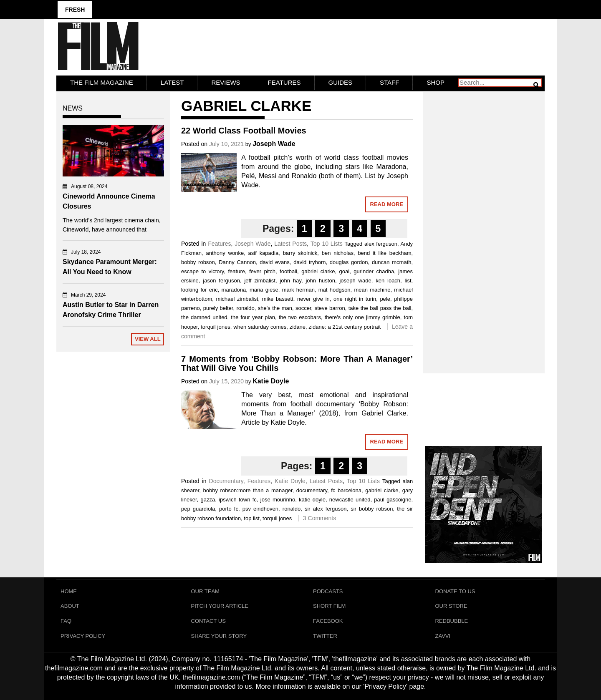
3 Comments (319, 518)
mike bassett (278, 299)
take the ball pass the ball (380, 308)
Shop (436, 82)
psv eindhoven (260, 509)
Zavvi (443, 636)
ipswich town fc (238, 500)
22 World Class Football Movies (244, 131)
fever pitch (262, 271)
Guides (341, 82)
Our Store (451, 606)
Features (284, 82)
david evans (275, 262)
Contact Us (208, 621)
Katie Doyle (271, 381)
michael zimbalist (237, 299)
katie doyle (312, 500)
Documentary (226, 481)
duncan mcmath (392, 262)
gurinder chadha (374, 271)
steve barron (330, 308)
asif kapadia (264, 253)
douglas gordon (349, 262)
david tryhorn (309, 262)
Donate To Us (455, 591)
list (408, 281)
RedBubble (452, 621)
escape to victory (202, 271)
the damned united (204, 317)
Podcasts (328, 591)
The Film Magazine (102, 82)
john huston (320, 281)
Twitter (325, 636)
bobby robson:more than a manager (248, 490)
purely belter (218, 308)
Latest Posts (290, 244)
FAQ (66, 621)
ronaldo (245, 308)
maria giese (264, 290)
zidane (298, 327)
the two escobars (300, 317)
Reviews (226, 82)
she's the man (275, 308)
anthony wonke (225, 253)
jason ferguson (221, 281)
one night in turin (355, 299)
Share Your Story (219, 636)
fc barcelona (346, 490)
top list (252, 518)
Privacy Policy (83, 636)
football (288, 271)
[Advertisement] (484, 224)
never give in (313, 299)
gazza (208, 500)
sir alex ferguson (326, 509)
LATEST (172, 82)
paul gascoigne (393, 500)
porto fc (229, 509)
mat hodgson (335, 290)
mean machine (372, 290)
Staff (389, 82)
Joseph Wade (274, 144)
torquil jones (215, 327)
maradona (234, 290)
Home (69, 591)
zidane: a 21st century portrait (345, 327)
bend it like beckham (384, 253)
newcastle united (350, 500)
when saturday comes (260, 327)
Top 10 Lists (327, 244)
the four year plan (253, 317)
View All (148, 339)
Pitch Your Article (220, 606)
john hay (290, 281)
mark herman (298, 290)
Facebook (328, 621)
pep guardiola (198, 509)
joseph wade (355, 281)
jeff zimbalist (260, 281)
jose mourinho (278, 500)
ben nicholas (338, 253)
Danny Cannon (237, 262)
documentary (312, 490)
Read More (387, 204)
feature (237, 271)
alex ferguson (381, 244)
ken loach (388, 281)
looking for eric (199, 290)
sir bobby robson (372, 509)
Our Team (205, 591)
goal (345, 271)
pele (385, 299)
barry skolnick (300, 253)
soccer (303, 308)
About (70, 606)
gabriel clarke (318, 271)
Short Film (329, 606)
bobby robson (198, 262)
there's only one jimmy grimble (362, 317)
